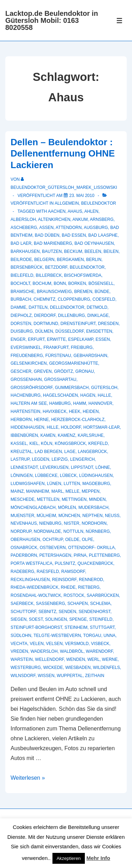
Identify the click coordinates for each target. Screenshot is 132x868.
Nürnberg (98, 531)
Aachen (57, 211)
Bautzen (52, 251)
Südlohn (21, 636)
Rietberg (89, 587)
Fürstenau (58, 356)
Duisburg (22, 331)
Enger (18, 339)
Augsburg (96, 228)
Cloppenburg (74, 299)
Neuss (112, 516)
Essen (103, 339)
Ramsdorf (73, 572)
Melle (72, 491)
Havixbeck (55, 411)
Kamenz (67, 435)
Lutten (72, 484)
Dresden (108, 324)
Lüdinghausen (96, 476)
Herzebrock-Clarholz (78, 420)
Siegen (18, 619)
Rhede (68, 587)
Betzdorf (56, 267)
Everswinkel (26, 347)
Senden (67, 612)
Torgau (92, 636)
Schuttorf (23, 612)
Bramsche (23, 292)
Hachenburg (26, 395)
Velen (36, 644)
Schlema (100, 604)
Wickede (53, 668)
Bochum (42, 283)
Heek (75, 411)
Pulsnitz (65, 563)
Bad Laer (21, 243)
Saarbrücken (103, 595)
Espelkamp (81, 339)
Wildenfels (106, 668)
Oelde (72, 540)
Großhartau (60, 379)
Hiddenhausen (27, 427)
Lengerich (82, 459)
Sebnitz (47, 612)
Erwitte (56, 339)
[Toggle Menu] (120, 21)
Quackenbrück (95, 563)
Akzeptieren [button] (69, 858)
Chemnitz (44, 299)
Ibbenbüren (24, 435)
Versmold (77, 644)
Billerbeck (49, 275)
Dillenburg (72, 315)
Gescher (21, 371)
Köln (47, 443)
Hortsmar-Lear (102, 427)
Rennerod (91, 580)
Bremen (83, 292)
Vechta (19, 644)
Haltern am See (29, 403)
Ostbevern (53, 548)
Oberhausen (25, 540)
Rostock (74, 595)
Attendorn (69, 228)
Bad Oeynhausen (94, 243)
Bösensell (101, 283)
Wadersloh (44, 651)
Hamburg (60, 403)
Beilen (111, 251)
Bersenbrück (27, 267)
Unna (109, 636)
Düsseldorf (70, 331)
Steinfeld (101, 619)
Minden (97, 499)
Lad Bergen (48, 452)
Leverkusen (54, 467)
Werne (110, 659)
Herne (42, 420)
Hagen (88, 395)
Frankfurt (56, 347)
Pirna (80, 555)
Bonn (60, 283)
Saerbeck (22, 604)
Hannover (100, 403)
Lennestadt (24, 467)
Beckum (73, 251)
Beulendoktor (99, 203)
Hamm (80, 403)
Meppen (91, 491)
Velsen (54, 644)
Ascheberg (24, 228)
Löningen (22, 476)
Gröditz (63, 371)
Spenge (78, 619)
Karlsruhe (91, 435)
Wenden (76, 659)
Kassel (19, 443)
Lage (70, 452)
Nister (71, 523)
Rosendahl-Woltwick (36, 595)
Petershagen (55, 555)
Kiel (34, 443)
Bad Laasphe (103, 235)
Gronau (85, 371)
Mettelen (48, 499)
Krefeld (98, 443)
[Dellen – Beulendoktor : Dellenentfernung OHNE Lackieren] (82, 196)
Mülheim (46, 516)
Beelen (93, 251)
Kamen (48, 435)
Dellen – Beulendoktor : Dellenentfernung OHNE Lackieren (63, 154)
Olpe (88, 540)
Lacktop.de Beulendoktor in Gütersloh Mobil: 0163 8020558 (52, 20)
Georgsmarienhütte (73, 363)
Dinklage (98, 315)
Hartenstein (25, 411)
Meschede (23, 499)
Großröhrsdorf (32, 388)
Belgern (44, 260)
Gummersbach (72, 388)
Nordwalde (48, 531)
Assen (46, 228)
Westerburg (26, 668)
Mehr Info (99, 858)
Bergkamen (70, 260)
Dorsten (21, 324)
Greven (43, 371)
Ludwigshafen (28, 484)
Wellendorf (50, 659)
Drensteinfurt (78, 324)
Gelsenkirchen (29, 363)
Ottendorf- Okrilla (91, 548)
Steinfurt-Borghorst (36, 627)
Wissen (46, 676)
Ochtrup (53, 540)
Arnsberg (102, 219)
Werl (93, 659)
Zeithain (95, 676)
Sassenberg (51, 604)
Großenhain (26, 379)
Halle (104, 395)
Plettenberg (105, 555)
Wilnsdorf (23, 676)
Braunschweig (54, 292)
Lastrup (20, 459)
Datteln (38, 307)
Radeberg (22, 572)
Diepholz (21, 315)
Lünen (54, 484)
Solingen (56, 619)
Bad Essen (74, 235)
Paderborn (24, 555)
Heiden (91, 411)
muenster (22, 516)
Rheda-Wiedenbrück (34, 587)
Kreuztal (21, 452)
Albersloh (23, 219)
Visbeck (100, 644)
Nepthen (92, 516)
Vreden (19, 651)
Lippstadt (82, 467)
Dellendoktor (67, 307)
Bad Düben (47, 235)
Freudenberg (27, 356)
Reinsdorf (64, 580)
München (69, 516)
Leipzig (60, 459)
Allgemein (67, 203)
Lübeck (68, 476)
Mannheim (37, 491)
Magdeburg (96, 484)
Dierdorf (45, 315)
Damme (18, 307)
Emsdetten (99, 331)
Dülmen (44, 331)
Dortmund (46, 324)
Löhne (103, 467)
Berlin (94, 260)
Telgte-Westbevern (57, 636)
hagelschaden (60, 395)
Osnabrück (24, 548)
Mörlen (67, 508)
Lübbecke (46, 476)
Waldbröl (72, 651)
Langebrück (92, 452)
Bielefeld (22, 275)
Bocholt (20, 283)
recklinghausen (30, 580)
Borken (77, 283)
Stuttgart (102, 627)
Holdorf (71, 427)
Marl (57, 491)
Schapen (77, 604)
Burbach (21, 299)
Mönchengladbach (33, 508)
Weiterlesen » (28, 778)
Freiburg (82, 347)
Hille (53, 427)
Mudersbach (93, 508)
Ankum (80, 219)
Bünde (102, 292)
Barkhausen (25, 251)
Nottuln (73, 531)
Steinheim (76, 627)
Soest (36, 619)
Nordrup (21, 531)
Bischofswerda (83, 275)
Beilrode (21, 260)
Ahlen (91, 211)
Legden (40, 459)
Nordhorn (94, 523)
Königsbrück (70, 443)
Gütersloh (104, 388)
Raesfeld (48, 572)
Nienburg (50, 523)
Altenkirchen (54, 219)
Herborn (21, 420)
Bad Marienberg (53, 243)
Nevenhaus (24, 523)
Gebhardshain (90, 356)
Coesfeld (104, 299)
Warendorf (99, 651)
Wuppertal (70, 676)
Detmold (97, 307)
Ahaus (75, 211)
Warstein (22, 659)
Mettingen (74, 499)
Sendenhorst (95, 612)
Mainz (17, 491)
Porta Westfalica (32, 563)
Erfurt (36, 339)
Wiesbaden (78, 668)
